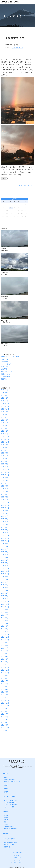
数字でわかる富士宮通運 (10, 829)
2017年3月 (5, 692)
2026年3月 (5, 395)
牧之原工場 (7, 847)
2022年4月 (5, 524)
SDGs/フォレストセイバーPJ (11, 357)
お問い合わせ (18, 858)
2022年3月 (5, 527)
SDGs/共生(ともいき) (9, 827)
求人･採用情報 (6, 376)
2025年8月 (5, 415)
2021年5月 (5, 555)
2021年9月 (5, 544)
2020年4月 (5, 590)
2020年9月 (5, 577)
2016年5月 (5, 719)
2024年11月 (5, 439)
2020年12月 (5, 568)
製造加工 (4, 379)
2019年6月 (5, 618)
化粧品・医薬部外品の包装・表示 (13, 782)
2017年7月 (5, 681)
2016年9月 (5, 709)
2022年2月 (5, 530)
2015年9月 (5, 731)
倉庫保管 (6, 785)
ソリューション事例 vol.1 (10, 800)
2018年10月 (5, 640)
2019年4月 (5, 623)
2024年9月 (5, 445)
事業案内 (5, 774)
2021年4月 (5, 557)
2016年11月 (5, 703)
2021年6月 (5, 552)
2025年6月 (5, 420)
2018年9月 (5, 643)
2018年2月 (5, 662)
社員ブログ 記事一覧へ (26, 186)
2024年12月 (5, 436)
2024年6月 (5, 453)
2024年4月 (5, 459)
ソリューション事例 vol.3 (10, 805)
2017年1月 (5, 698)
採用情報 (5, 833)
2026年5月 (5, 390)
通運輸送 (6, 789)
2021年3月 (5, 560)
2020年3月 (5, 593)
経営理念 (6, 815)
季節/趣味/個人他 (16, 25)
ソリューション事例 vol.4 (10, 807)
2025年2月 (5, 431)
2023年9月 (5, 478)
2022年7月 (5, 516)
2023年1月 (5, 500)
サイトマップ (18, 860)
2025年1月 (5, 434)
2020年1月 (5, 599)
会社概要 (6, 818)
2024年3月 (5, 461)
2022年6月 (5, 519)
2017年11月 (5, 670)
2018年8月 (5, 645)
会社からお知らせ (7, 364)
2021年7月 (5, 549)
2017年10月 (5, 673)
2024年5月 (5, 456)
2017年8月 (5, 678)
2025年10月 (5, 409)
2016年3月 (5, 725)
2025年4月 (5, 426)
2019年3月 (5, 626)
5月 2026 (14, 199)
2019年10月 (5, 607)
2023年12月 (5, 470)
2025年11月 (5, 406)
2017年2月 (5, 695)
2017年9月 (5, 676)
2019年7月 (5, 615)
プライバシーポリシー (18, 863)
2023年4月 (5, 491)
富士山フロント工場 (9, 845)
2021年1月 (5, 566)
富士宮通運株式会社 (6, 25)
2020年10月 (5, 574)
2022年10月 (5, 508)
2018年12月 (5, 634)
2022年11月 (5, 505)
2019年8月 (5, 612)
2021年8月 (5, 546)
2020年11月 (5, 571)
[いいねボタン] (4, 178)
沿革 (5, 822)
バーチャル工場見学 (9, 839)
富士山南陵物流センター (10, 843)
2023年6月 (5, 486)
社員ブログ (11, 25)
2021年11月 (5, 538)
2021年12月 (5, 535)
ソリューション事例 (9, 797)
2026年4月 (5, 393)
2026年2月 (5, 398)
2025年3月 (5, 428)
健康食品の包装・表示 (10, 780)
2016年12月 (5, 700)
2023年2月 (5, 497)
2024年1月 (5, 467)
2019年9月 (5, 610)
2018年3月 (5, 659)
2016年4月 (5, 722)
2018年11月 (5, 637)
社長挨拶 (6, 824)
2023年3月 (5, 494)
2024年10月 (5, 442)
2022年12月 (5, 502)
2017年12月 (5, 667)
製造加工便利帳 (18, 853)
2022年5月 (5, 522)
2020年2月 (5, 596)
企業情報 (5, 812)
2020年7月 (5, 582)
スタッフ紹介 (6, 359)
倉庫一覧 (6, 820)
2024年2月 (5, 464)
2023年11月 (5, 472)
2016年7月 (5, 714)
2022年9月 (5, 511)
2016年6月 (5, 717)
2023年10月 (5, 475)
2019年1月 (5, 632)
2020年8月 (5, 579)
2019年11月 (5, 604)
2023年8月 (5, 480)
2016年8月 (5, 711)
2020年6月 (5, 585)
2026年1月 (5, 401)
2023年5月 (5, 489)
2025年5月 (5, 423)
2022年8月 (5, 513)
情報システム (6, 374)
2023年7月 (5, 483)
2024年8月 (5, 448)
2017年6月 (5, 684)
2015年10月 (5, 728)
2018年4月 (5, 656)
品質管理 (4, 369)
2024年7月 (5, 450)
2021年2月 (5, 563)
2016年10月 (5, 706)
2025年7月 (5, 417)
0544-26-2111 (29, 766)
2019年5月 (5, 621)
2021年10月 (5, 541)
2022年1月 (5, 533)
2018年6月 (5, 651)
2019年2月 (5, 629)
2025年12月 (5, 404)
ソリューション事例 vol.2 (10, 803)
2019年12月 (5, 601)
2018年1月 (5, 665)
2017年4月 (5, 689)
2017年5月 (5, 687)
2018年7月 (5, 648)
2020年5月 (5, 588)
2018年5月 (5, 654)
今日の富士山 (6, 362)
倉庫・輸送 (5, 367)
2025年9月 (5, 412)
